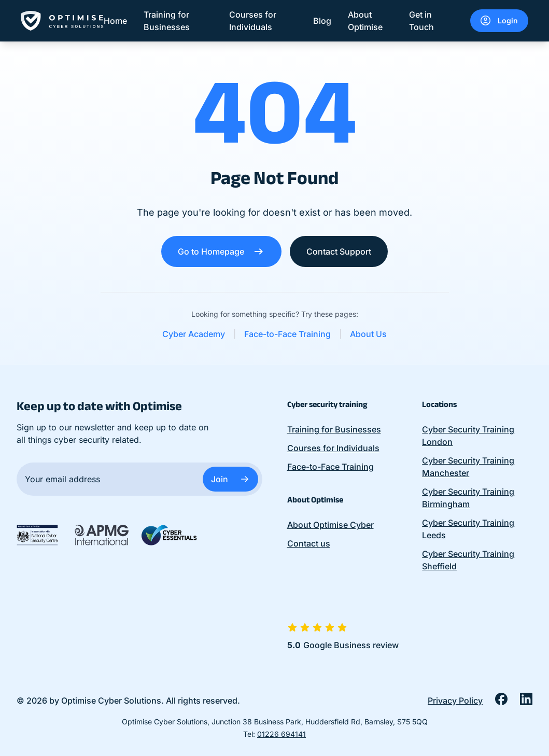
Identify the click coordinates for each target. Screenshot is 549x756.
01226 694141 (281, 734)
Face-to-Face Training (287, 334)
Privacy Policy (455, 701)
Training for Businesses (167, 21)
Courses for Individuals (253, 21)
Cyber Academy (194, 334)
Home (115, 21)
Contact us (309, 543)
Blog (322, 21)
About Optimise (365, 21)
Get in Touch (421, 21)
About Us (368, 334)
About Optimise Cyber (330, 525)
